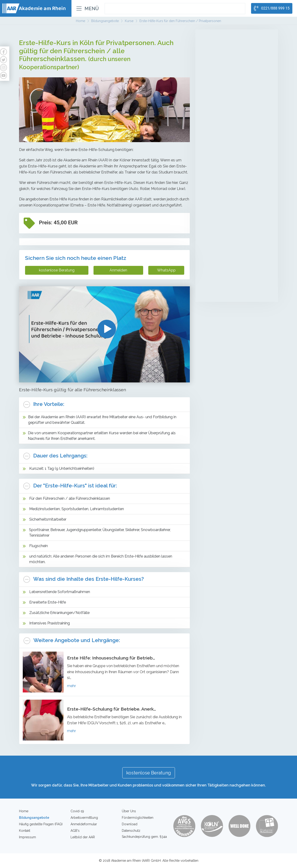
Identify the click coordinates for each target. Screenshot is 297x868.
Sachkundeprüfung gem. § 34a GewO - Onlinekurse (231, 145)
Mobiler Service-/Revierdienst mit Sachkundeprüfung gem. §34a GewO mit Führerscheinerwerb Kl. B (232, 161)
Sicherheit (213, 89)
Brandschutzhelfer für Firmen (224, 284)
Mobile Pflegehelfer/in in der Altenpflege (231, 44)
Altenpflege (215, 35)
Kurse (208, 231)
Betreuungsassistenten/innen (224, 53)
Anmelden (118, 270)
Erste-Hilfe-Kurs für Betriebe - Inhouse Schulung (230, 256)
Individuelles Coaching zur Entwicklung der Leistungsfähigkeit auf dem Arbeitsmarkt (233, 214)
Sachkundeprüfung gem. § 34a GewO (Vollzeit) (236, 125)
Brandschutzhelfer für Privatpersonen (229, 276)
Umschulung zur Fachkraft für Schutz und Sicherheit (233, 101)
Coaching (212, 202)
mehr (71, 686)
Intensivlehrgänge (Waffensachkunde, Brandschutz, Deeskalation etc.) (229, 185)
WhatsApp (166, 270)
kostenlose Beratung (57, 270)
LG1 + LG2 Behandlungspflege (224, 61)
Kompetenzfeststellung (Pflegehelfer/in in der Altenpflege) (235, 72)
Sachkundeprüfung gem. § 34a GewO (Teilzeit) (236, 134)
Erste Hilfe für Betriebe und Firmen (227, 267)
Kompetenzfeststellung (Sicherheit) (227, 174)
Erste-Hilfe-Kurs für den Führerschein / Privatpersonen (233, 243)
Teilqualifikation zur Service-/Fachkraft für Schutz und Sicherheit (232, 114)
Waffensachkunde (215, 293)
